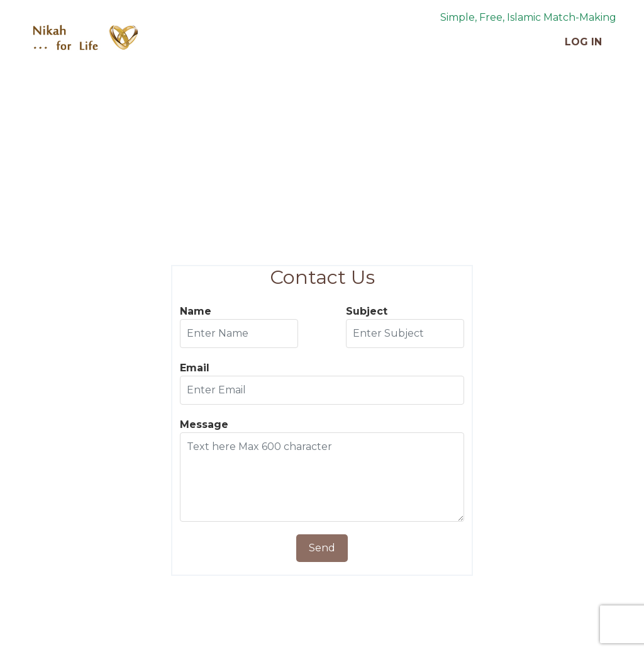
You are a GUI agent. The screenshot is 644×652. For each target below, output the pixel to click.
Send (322, 548)
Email (195, 368)
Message (204, 424)
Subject (367, 311)
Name (196, 311)
